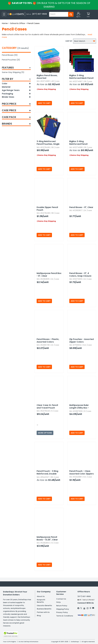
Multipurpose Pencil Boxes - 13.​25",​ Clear (47, 538)
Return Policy (62, 606)
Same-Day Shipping (13, 72)
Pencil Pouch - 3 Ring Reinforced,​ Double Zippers (47, 473)
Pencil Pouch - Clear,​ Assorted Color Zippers (81, 472)
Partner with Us (43, 612)
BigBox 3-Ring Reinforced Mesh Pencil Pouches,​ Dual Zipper (81, 77)
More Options (45, 433)
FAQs (58, 602)
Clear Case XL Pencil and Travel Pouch (47, 406)
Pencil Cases (33, 23)
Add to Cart (44, 103)
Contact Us (61, 599)
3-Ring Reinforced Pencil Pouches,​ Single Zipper (48, 143)
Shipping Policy (63, 609)
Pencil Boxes (10, 55)
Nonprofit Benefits (41, 601)
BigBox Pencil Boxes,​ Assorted (47, 77)
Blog (39, 616)
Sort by (69, 41)
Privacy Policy (62, 612)
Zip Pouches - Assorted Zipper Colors (81, 341)
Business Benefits (44, 609)
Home (5, 23)
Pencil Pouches (11, 60)
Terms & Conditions (65, 616)
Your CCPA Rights (10, 642)
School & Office (18, 23)
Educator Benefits (44, 606)
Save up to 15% (49, 5)
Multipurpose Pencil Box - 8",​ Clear (49, 275)
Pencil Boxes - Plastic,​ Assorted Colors (48, 341)
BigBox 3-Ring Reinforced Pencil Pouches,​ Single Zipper (81, 143)
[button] (78, 15)
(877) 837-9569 (39, 14)
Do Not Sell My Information (28, 642)
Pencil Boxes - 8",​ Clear (81, 207)
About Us (41, 596)
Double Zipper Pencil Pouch (47, 209)
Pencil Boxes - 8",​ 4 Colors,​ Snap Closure (80, 275)
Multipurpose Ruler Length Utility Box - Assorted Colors (79, 407)
